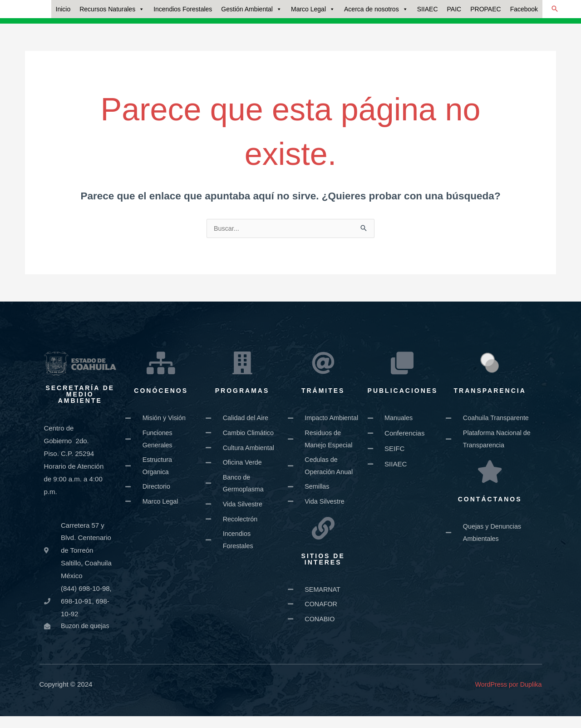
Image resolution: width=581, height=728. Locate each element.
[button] (555, 10)
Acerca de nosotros (376, 9)
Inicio (63, 9)
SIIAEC (428, 9)
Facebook (524, 9)
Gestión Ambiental (251, 9)
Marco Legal (313, 9)
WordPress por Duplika (507, 696)
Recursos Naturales (112, 9)
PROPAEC (485, 9)
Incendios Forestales (183, 9)
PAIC (454, 9)
